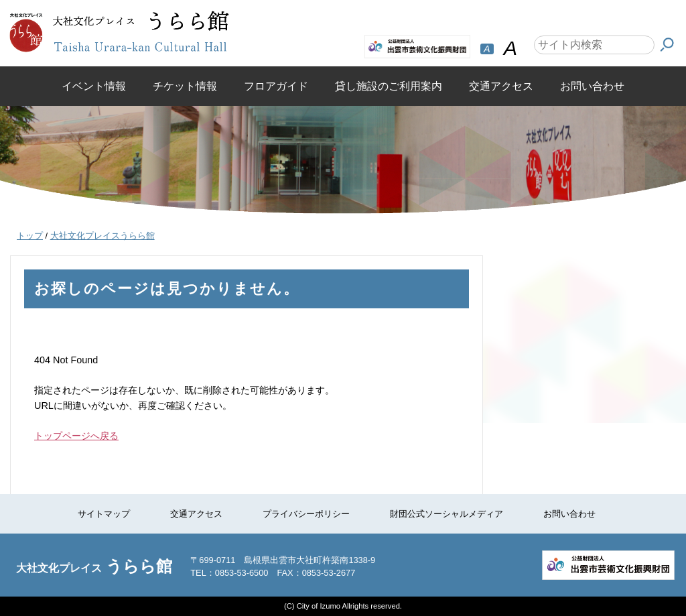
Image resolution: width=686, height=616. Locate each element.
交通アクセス (501, 86)
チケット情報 (185, 86)
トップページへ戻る (76, 436)
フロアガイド (276, 86)
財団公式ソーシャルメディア (447, 514)
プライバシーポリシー (306, 514)
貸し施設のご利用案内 (389, 86)
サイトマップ (104, 514)
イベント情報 (94, 86)
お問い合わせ (592, 86)
